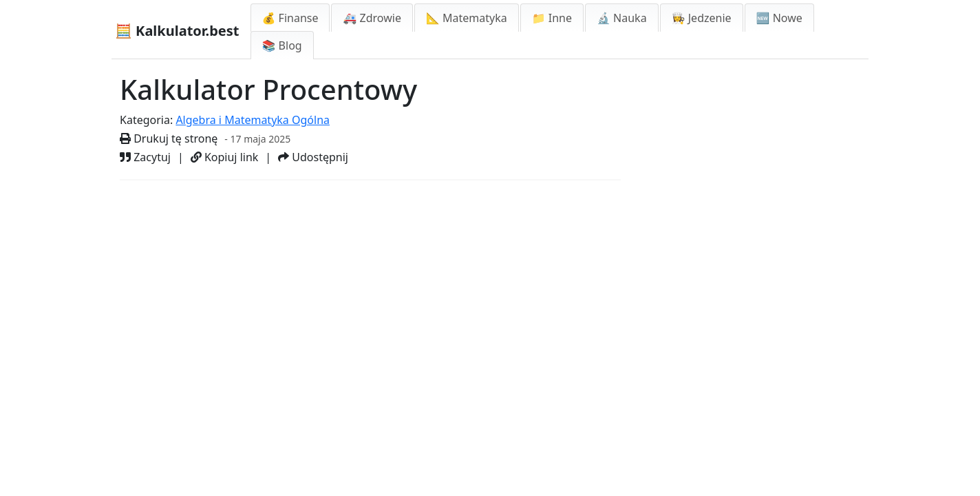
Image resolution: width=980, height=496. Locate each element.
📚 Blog (282, 45)
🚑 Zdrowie (372, 18)
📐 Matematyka (467, 18)
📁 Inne (552, 18)
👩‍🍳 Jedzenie (702, 18)
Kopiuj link (225, 157)
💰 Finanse (290, 18)
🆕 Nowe (779, 18)
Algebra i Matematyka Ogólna (253, 120)
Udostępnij (313, 157)
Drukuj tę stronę (169, 138)
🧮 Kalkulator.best (177, 31)
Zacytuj (145, 157)
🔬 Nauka (622, 18)
